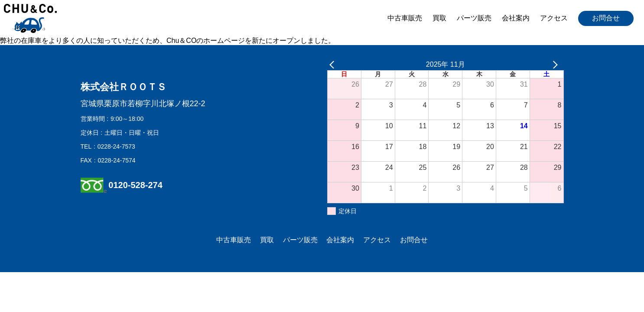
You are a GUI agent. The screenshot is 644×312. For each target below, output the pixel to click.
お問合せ (606, 18)
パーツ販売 (474, 18)
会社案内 (516, 18)
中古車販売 (405, 18)
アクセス (554, 18)
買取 (439, 18)
